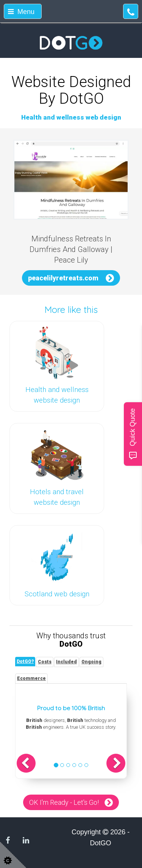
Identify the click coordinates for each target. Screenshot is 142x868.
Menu (21, 12)
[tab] (25, 662)
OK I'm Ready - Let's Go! (64, 802)
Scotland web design (57, 594)
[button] (26, 763)
